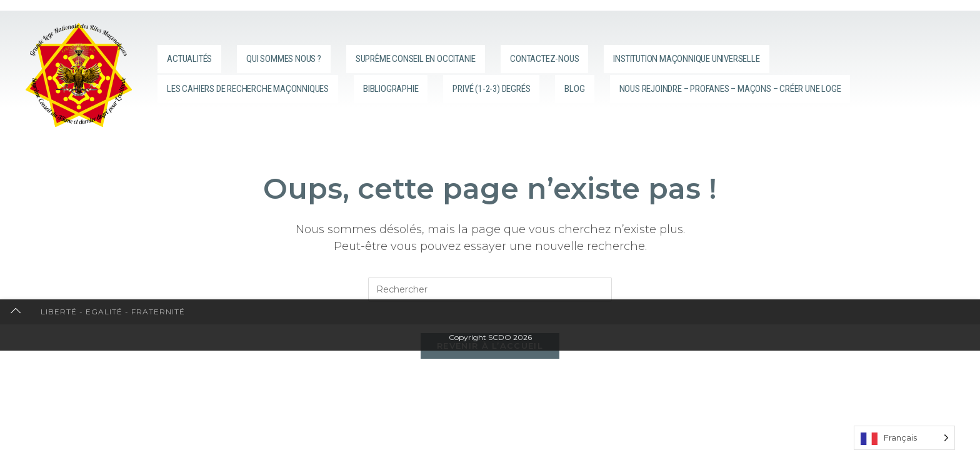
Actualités (190, 54)
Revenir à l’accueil (490, 352)
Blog (658, 73)
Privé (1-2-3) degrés (570, 73)
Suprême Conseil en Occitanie (458, 54)
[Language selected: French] (904, 438)
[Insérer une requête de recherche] (490, 289)
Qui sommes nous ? (295, 54)
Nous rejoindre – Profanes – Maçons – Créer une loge (325, 93)
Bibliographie (455, 73)
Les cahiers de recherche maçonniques (278, 73)
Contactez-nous (613, 54)
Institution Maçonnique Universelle (790, 54)
